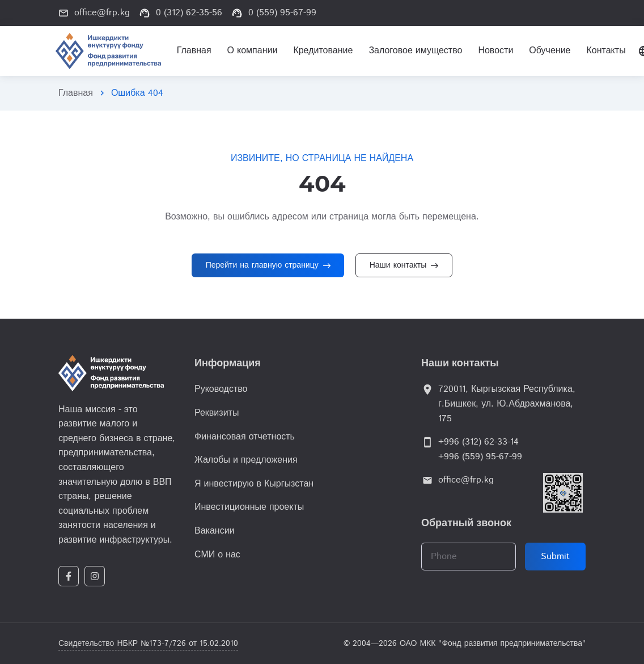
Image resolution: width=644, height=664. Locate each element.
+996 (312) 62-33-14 (478, 442)
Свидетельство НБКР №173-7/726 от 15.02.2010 (148, 644)
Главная (76, 93)
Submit (555, 557)
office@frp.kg (466, 480)
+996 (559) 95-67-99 (480, 457)
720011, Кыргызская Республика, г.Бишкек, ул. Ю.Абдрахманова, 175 (507, 404)
